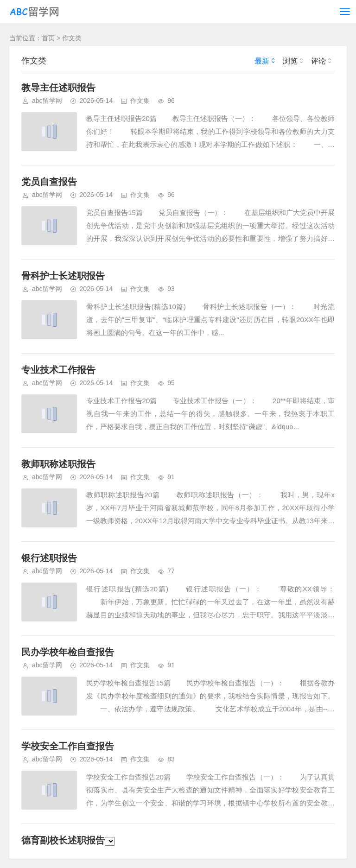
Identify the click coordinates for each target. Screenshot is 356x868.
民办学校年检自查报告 (68, 652)
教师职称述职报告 (58, 464)
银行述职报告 (49, 558)
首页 (48, 38)
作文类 (72, 38)
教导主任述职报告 (58, 88)
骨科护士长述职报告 (63, 276)
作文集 (140, 101)
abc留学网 (47, 101)
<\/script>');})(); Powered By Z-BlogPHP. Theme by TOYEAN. (110, 841)
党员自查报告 (49, 182)
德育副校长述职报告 (68, 840)
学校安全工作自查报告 (68, 746)
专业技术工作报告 (58, 370)
